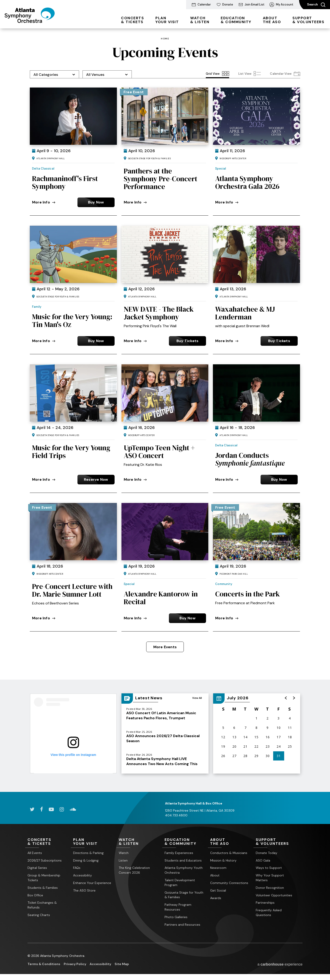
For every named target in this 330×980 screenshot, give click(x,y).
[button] (286, 698)
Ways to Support (269, 868)
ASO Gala (263, 860)
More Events (165, 647)
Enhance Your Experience (92, 883)
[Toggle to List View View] (250, 74)
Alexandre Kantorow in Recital (161, 598)
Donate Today (267, 853)
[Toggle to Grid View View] (217, 74)
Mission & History (223, 860)
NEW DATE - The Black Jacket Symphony (159, 313)
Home (165, 39)
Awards (216, 898)
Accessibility (82, 875)
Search (316, 5)
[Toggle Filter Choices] (54, 74)
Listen (123, 860)
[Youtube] (51, 809)
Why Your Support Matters (270, 878)
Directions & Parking (88, 853)
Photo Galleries (176, 917)
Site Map (122, 964)
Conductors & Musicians (229, 853)
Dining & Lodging (86, 860)
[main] (165, 410)
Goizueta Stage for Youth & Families (184, 895)
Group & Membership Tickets (44, 878)
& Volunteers (308, 20)
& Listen (200, 20)
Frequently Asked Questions (269, 913)
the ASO (272, 20)
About (215, 875)
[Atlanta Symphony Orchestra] (30, 21)
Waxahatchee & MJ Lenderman (245, 313)
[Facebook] (42, 809)
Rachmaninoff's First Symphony (65, 182)
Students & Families (43, 888)
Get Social (218, 890)
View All (197, 698)
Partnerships (265, 903)
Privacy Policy (75, 964)
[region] (257, 733)
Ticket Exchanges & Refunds (42, 905)
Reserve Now (96, 479)
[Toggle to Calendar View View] (285, 74)
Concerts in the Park (247, 594)
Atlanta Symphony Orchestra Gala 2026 (247, 182)
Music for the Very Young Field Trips (71, 452)
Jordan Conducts (250, 459)
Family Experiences (179, 853)
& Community (236, 20)
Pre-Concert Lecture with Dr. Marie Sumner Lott (72, 590)
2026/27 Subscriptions (45, 860)
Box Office (35, 895)
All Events (35, 853)
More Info (44, 202)
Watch (124, 853)
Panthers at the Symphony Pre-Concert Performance (161, 179)
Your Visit (167, 20)
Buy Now (96, 202)
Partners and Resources (182, 925)
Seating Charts (39, 915)
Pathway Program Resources (178, 907)
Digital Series (37, 868)
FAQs (77, 868)
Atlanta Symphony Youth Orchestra (184, 870)
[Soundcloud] (73, 809)
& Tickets (132, 20)
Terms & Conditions (44, 964)
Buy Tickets (187, 341)
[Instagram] (62, 809)
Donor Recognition (270, 888)
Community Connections (229, 883)
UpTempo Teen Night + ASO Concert (159, 452)
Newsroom (218, 868)
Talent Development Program (180, 883)
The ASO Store (84, 890)
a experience (280, 964)
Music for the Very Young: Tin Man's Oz (72, 321)
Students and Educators (183, 860)
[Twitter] (32, 809)
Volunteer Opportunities (274, 895)
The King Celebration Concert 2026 (134, 870)
